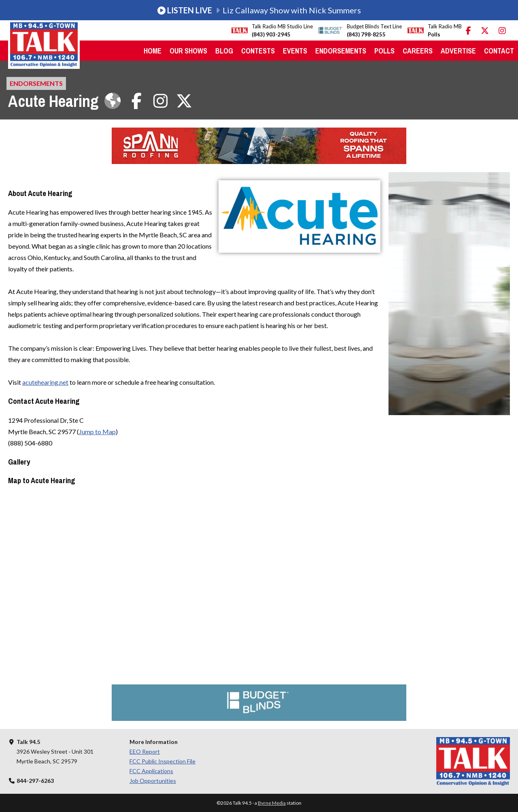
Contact (499, 51)
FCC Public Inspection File (162, 761)
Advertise (458, 51)
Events (295, 51)
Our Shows (188, 51)
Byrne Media (272, 803)
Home (153, 51)
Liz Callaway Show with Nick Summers (259, 10)
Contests (258, 51)
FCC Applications (151, 771)
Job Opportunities (153, 781)
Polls (384, 51)
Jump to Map (97, 432)
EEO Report (145, 751)
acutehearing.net (45, 382)
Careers (418, 51)
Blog (224, 51)
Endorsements (341, 51)
